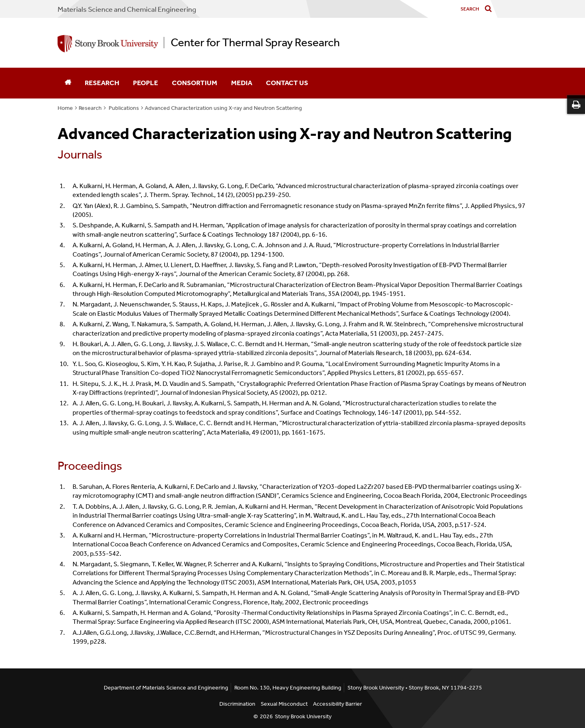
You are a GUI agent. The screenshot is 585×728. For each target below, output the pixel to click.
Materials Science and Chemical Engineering (127, 9)
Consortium (195, 83)
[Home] (68, 83)
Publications (123, 108)
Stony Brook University (303, 716)
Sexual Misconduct (284, 704)
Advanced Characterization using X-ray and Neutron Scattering (223, 108)
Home (65, 108)
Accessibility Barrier (337, 704)
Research (102, 83)
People (146, 83)
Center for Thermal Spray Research (255, 43)
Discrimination (237, 704)
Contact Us (287, 83)
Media (242, 83)
